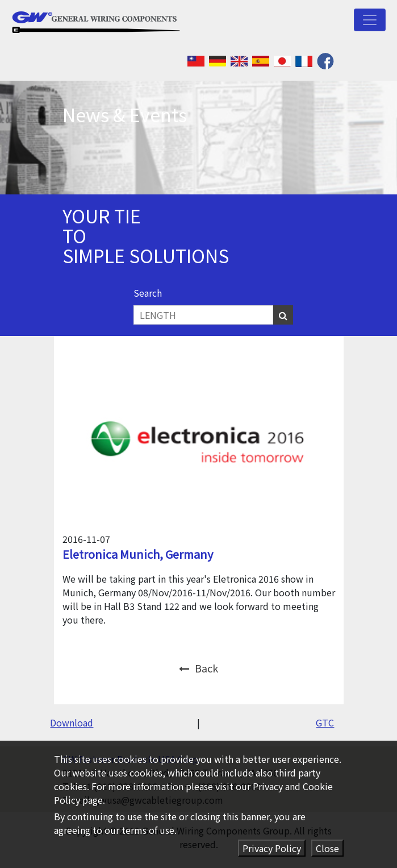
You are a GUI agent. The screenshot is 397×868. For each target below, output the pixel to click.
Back (198, 668)
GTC (325, 722)
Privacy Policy (272, 848)
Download (72, 722)
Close (327, 848)
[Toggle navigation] (370, 20)
